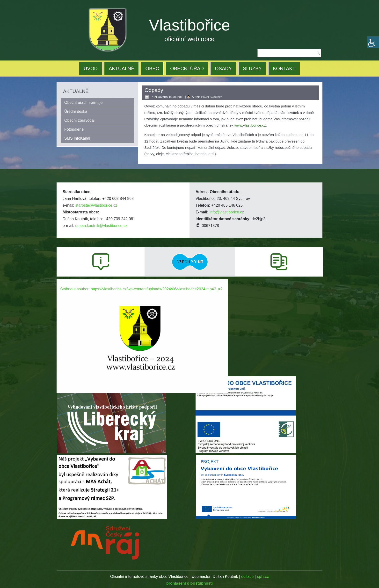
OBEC (152, 68)
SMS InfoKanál (77, 138)
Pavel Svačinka (212, 97)
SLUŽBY (252, 68)
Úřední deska (76, 111)
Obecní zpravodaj (79, 120)
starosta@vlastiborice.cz (96, 205)
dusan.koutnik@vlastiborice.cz (101, 226)
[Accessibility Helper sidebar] (373, 42)
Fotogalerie (74, 129)
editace (248, 577)
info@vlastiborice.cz (227, 212)
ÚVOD (91, 68)
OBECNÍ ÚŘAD (187, 68)
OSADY (223, 68)
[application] (142, 327)
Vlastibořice (189, 25)
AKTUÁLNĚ (122, 68)
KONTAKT (284, 68)
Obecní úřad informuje (83, 102)
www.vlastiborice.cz (250, 125)
